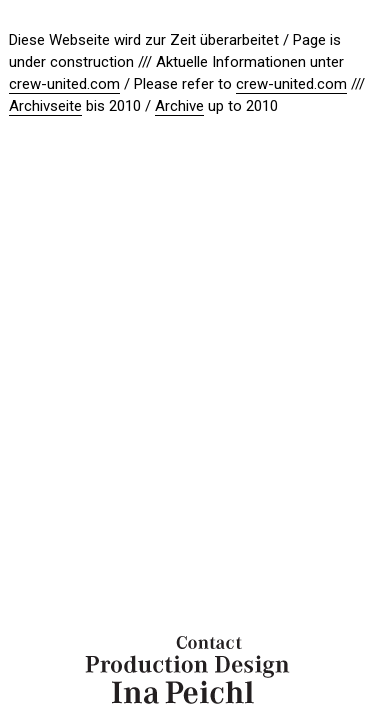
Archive (179, 106)
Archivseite (45, 106)
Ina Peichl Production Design (187, 670)
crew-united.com (64, 84)
